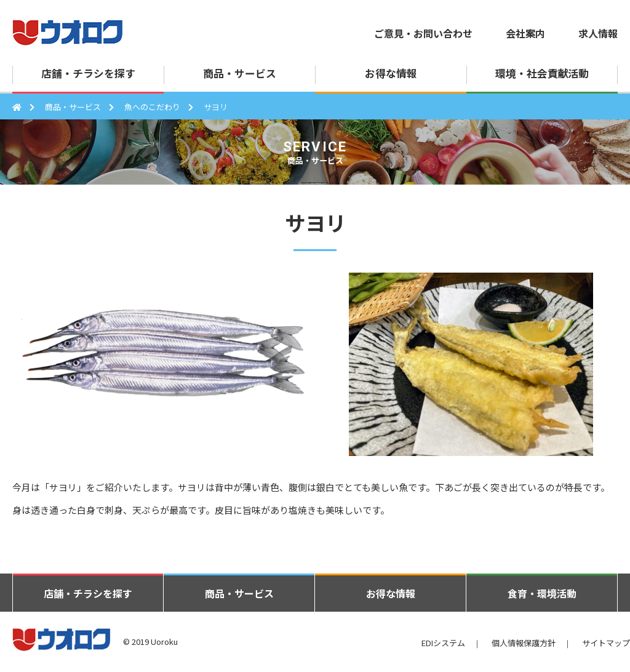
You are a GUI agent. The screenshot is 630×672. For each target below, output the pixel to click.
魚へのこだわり (152, 107)
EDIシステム (443, 643)
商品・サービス (73, 107)
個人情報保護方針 (524, 643)
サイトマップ (606, 643)
